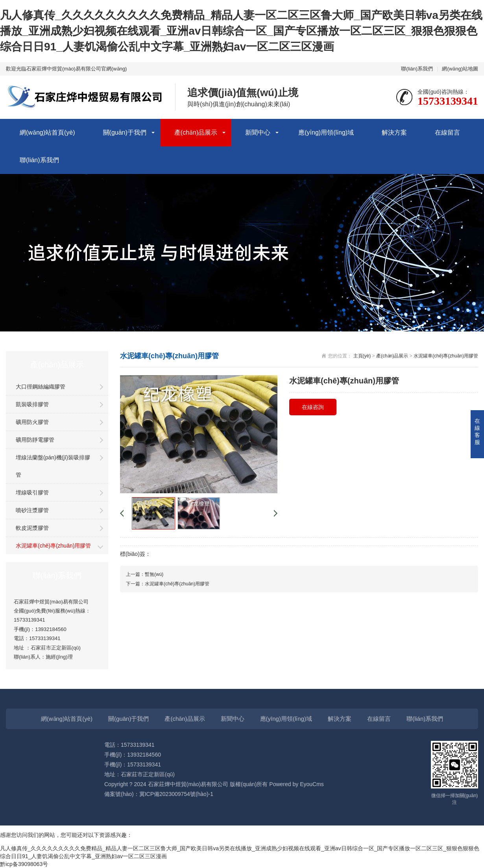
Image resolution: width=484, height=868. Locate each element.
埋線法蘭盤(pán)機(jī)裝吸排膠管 (53, 466)
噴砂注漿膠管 (32, 510)
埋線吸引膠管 (32, 492)
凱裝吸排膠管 (32, 404)
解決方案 (394, 132)
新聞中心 (258, 132)
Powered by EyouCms (296, 784)
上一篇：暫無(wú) (145, 574)
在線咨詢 (313, 407)
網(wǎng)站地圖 (460, 69)
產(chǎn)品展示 (196, 132)
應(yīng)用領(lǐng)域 (326, 132)
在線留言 (447, 132)
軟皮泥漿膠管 (32, 528)
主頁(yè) (362, 356)
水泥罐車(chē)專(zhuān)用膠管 (53, 546)
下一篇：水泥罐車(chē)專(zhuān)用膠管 (168, 584)
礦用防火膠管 (32, 422)
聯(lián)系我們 (417, 69)
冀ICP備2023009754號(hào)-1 (176, 794)
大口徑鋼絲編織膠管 (41, 387)
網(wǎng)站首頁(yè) (47, 132)
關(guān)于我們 (125, 132)
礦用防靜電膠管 (35, 440)
